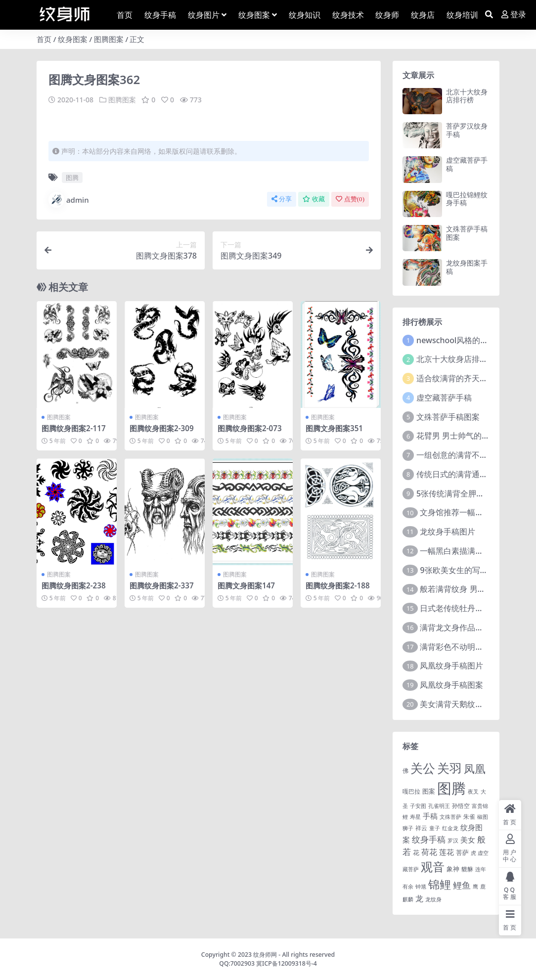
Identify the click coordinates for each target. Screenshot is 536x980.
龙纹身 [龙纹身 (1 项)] (433, 899)
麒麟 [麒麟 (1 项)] (408, 899)
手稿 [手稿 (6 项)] (430, 816)
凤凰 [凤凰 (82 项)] (475, 768)
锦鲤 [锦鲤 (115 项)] (440, 884)
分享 (282, 199)
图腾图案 (109, 39)
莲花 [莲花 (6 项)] (447, 852)
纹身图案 (73, 39)
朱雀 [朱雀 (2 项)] (469, 816)
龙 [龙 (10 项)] (419, 898)
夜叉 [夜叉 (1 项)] (473, 792)
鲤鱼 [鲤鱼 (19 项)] (462, 885)
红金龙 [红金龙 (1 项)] (450, 828)
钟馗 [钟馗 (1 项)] (421, 887)
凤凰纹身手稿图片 (451, 666)
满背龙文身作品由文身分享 (467, 627)
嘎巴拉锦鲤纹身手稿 (467, 199)
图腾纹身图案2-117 (74, 428)
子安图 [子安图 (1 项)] (418, 806)
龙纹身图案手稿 (467, 267)
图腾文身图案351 (334, 428)
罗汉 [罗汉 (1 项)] (453, 841)
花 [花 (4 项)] (416, 852)
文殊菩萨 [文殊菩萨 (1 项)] (450, 817)
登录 (514, 15)
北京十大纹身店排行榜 (467, 96)
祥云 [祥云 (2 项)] (421, 828)
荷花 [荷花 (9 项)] (429, 852)
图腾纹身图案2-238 (74, 585)
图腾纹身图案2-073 (250, 428)
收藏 (314, 199)
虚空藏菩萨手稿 (467, 164)
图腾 (72, 178)
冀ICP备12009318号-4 (287, 963)
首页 (44, 39)
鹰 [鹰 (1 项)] (475, 887)
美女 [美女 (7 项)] (468, 840)
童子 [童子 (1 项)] (435, 828)
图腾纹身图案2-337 (162, 585)
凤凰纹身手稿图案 (451, 685)
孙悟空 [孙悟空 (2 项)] (461, 805)
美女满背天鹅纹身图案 (459, 704)
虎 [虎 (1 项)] (473, 853)
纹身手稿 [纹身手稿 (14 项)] (429, 839)
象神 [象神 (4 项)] (453, 869)
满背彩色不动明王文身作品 (467, 647)
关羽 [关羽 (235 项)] (449, 768)
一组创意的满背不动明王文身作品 (476, 455)
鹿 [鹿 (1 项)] (483, 887)
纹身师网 (265, 955)
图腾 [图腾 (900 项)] (451, 788)
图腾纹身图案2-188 (338, 585)
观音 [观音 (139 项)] (433, 867)
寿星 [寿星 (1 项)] (415, 817)
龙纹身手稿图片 (447, 532)
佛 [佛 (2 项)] (405, 770)
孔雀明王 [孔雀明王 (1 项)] (439, 806)
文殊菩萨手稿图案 (467, 233)
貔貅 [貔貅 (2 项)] (467, 869)
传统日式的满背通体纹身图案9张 (474, 474)
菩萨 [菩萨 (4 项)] (462, 852)
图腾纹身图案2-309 (162, 428)
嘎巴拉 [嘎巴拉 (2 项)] (411, 791)
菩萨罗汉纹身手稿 (467, 130)
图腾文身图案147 (246, 585)
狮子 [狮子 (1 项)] (408, 828)
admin (69, 200)
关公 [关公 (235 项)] (423, 768)
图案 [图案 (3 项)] (429, 791)
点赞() (350, 199)
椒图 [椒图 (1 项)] (483, 817)
